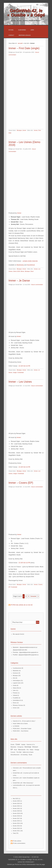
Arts (14, 678)
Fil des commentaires (19, 843)
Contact (11, 35)
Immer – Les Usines (20, 382)
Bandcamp (20, 265)
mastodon (14, 747)
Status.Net (16, 688)
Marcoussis (22, 750)
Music (22, 271)
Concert (13, 752)
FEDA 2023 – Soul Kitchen (21, 731)
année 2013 (16, 826)
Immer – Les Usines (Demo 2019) (24, 144)
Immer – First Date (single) (24, 48)
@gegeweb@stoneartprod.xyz (28, 647)
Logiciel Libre (17, 683)
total (15, 833)
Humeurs (16, 673)
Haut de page (41, 864)
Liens (32, 30)
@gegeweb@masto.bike (20, 650)
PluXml (17, 864)
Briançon (35, 747)
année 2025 (16, 801)
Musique (19, 130)
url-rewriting (24, 755)
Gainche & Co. (31, 744)
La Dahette (16, 726)
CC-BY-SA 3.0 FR (24, 366)
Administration (31, 864)
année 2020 (16, 811)
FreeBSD (16, 698)
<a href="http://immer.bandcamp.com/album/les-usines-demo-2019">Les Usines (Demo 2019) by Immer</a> (26, 181)
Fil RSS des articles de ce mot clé (22, 605)
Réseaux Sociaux (18, 705)
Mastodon (16, 671)
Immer (24, 130)
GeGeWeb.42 (17, 700)
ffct (28, 750)
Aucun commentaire (37, 285)
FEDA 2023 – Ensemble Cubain (22, 729)
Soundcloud (31, 265)
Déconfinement (15, 755)
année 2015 (16, 821)
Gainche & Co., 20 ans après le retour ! (24, 721)
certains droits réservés (30, 261)
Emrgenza (20, 747)
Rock (32, 271)
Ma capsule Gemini (19, 634)
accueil (20, 43)
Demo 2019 (17, 271)
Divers (15, 703)
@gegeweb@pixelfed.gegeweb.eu (29, 655)
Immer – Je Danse (19, 281)
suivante (33, 596)
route (30, 755)
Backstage (28, 747)
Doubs (13, 744)
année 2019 (16, 813)
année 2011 (16, 831)
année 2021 (16, 808)
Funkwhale (21, 372)
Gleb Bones (22, 30)
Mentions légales (25, 35)
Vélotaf (15, 695)
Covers (40, 584)
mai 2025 (16, 799)
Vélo (14, 690)
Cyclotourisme (17, 668)
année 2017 (16, 818)
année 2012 (16, 828)
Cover (18, 744)
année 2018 (16, 816)
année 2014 (16, 823)
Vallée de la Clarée (28, 752)
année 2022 (16, 806)
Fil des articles (17, 841)
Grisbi (15, 685)
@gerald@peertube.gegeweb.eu (29, 652)
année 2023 (16, 803)
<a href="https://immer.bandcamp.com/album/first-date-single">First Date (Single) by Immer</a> (28, 93)
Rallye (32, 750)
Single (15, 372)
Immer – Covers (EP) (21, 483)
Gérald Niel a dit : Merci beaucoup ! (23, 783)
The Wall (19, 752)
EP (9, 587)
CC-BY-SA (35, 857)
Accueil (11, 30)
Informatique (17, 681)
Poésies (15, 693)
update (23, 744)
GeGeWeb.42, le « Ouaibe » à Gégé (26, 13)
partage (37, 750)
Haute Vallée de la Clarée (20, 724)
